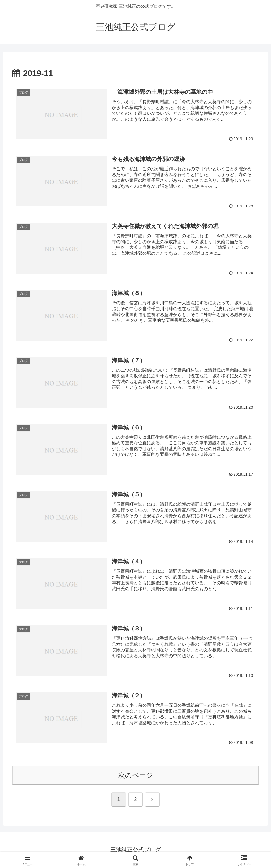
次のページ (136, 775)
